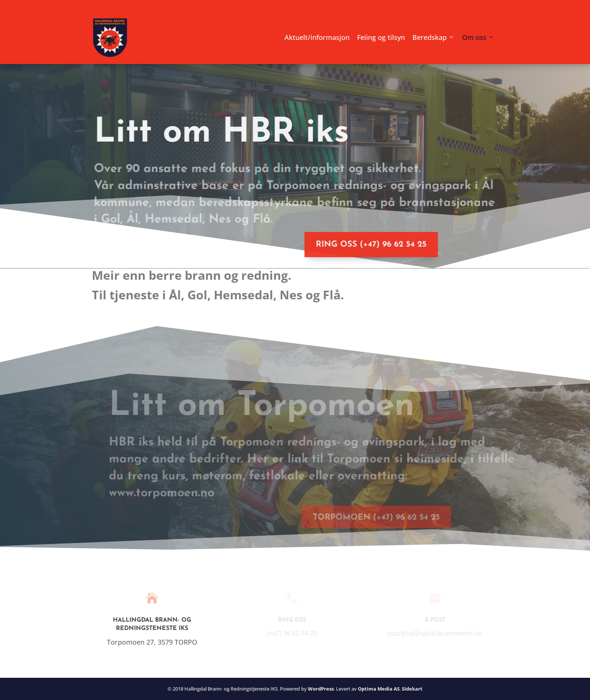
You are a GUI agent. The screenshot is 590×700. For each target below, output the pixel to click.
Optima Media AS (379, 689)
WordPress (321, 689)
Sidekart (412, 689)
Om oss (474, 37)
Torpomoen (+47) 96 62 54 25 (369, 518)
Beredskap (430, 37)
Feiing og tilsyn (381, 37)
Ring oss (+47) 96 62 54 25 (365, 245)
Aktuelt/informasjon (317, 37)
